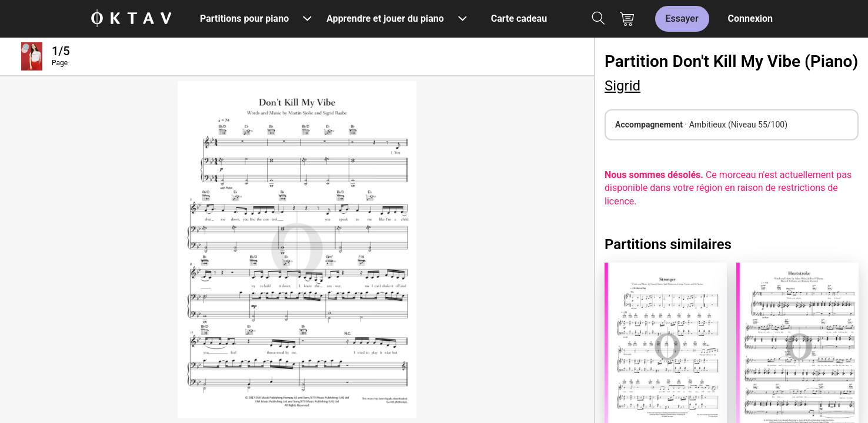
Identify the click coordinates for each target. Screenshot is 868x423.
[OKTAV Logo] (131, 19)
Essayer (682, 19)
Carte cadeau (519, 19)
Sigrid (622, 86)
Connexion (750, 19)
